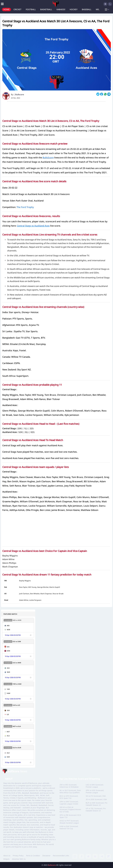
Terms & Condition (33, 856)
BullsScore (48, 158)
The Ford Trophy (25, 207)
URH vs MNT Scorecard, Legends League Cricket (69, 803)
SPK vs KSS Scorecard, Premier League (95, 792)
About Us (7, 856)
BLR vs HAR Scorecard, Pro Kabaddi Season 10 (97, 804)
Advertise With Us (19, 859)
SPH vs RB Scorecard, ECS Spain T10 (70, 816)
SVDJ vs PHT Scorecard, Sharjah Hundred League (69, 822)
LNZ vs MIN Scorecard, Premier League (95, 786)
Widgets (6, 859)
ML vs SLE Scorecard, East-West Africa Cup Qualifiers (70, 792)
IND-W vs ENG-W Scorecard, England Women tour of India (70, 809)
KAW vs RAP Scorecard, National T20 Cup (69, 827)
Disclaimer (46, 856)
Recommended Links (61, 856)
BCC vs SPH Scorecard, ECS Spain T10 (69, 797)
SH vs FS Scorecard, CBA (96, 796)
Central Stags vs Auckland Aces (33, 226)
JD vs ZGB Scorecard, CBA (96, 799)
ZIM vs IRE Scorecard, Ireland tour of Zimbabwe (69, 786)
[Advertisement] (57, 109)
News (17, 771)
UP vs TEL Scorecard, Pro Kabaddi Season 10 (96, 810)
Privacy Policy (18, 856)
